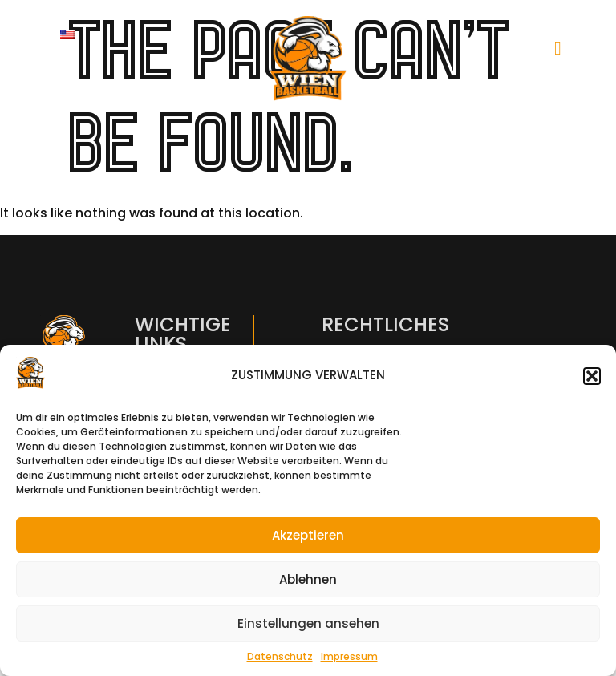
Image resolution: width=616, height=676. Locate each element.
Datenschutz (280, 656)
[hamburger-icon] (558, 48)
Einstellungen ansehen (308, 623)
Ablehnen (308, 579)
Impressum (349, 656)
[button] (592, 376)
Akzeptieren (308, 535)
